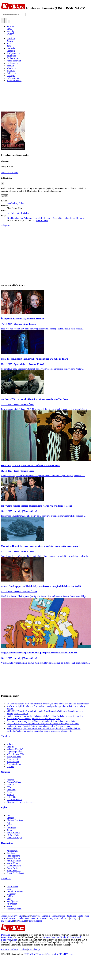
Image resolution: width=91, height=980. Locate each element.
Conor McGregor (14, 838)
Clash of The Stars (15, 820)
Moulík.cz (44, 918)
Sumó (9, 830)
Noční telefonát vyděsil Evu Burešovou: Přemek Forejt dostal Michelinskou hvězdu (44, 728)
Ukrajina (10, 747)
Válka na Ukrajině (15, 749)
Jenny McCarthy (77, 218)
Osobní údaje (34, 949)
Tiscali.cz (5, 736)
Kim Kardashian (14, 861)
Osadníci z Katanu (15, 891)
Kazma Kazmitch (14, 858)
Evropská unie (13, 762)
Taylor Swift (12, 868)
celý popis (6, 225)
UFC (9, 815)
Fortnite (10, 795)
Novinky (10, 31)
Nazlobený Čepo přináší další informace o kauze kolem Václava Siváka (38, 726)
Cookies (23, 949)
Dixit (9, 899)
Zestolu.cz (6, 878)
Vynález (10, 767)
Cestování (36, 916)
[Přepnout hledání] (2, 20)
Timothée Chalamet (15, 873)
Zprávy (14, 916)
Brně (10, 937)
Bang (9, 889)
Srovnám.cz (21, 921)
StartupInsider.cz (35, 921)
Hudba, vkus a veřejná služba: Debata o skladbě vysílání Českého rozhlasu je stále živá (45, 716)
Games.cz (6, 772)
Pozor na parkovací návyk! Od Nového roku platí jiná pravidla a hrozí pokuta (41, 721)
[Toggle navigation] (6, 20)
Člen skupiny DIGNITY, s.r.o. (60, 954)
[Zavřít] (3, 184)
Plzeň (15, 940)
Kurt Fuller (64, 218)
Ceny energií (12, 759)
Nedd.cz (34, 918)
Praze (4, 937)
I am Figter (11, 828)
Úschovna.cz (24, 918)
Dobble (10, 896)
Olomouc (55, 937)
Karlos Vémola (13, 833)
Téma (9, 29)
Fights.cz (5, 807)
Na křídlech (12, 904)
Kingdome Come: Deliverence (20, 802)
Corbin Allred (39, 218)
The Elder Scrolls (14, 800)
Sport (21, 916)
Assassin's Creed (14, 782)
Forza (9, 792)
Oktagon (10, 818)
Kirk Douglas (13, 218)
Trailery (10, 34)
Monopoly (11, 894)
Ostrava (47, 937)
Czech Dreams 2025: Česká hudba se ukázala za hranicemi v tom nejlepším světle (43, 723)
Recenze (10, 26)
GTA (9, 787)
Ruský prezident (14, 757)
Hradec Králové (67, 937)
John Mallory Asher (15, 203)
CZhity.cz (75, 918)
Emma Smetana (14, 871)
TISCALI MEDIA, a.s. (35, 954)
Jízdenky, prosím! (14, 909)
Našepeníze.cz (7, 921)
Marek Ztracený (14, 866)
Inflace (10, 744)
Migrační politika (14, 752)
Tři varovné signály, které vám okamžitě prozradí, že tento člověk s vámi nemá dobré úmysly (48, 704)
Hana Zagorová (13, 856)
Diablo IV (11, 790)
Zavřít (5, 196)
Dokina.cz (64, 918)
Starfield (10, 785)
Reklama (5, 949)
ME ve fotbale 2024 (15, 754)
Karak (9, 906)
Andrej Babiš (12, 851)
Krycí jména (12, 901)
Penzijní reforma (14, 764)
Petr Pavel (11, 853)
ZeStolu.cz (71, 916)
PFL (9, 823)
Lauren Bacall (52, 218)
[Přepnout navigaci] (9, 22)
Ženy (28, 916)
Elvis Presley (27, 213)
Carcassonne (12, 886)
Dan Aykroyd (26, 218)
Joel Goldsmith (13, 213)
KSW (9, 825)
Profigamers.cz (59, 916)
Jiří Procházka (13, 835)
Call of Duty (12, 797)
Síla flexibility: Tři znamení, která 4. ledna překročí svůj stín (33, 719)
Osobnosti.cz (7, 843)
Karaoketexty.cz (9, 918)
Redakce (14, 949)
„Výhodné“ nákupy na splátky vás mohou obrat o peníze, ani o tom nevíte (39, 731)
